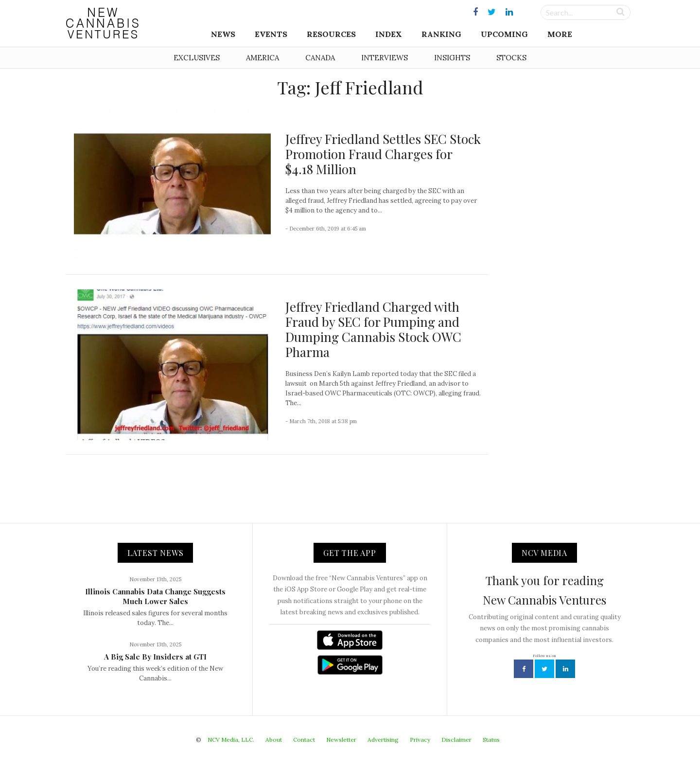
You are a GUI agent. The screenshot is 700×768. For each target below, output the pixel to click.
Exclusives (197, 58)
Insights (452, 58)
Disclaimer (456, 740)
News (223, 34)
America (262, 58)
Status (491, 740)
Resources (331, 34)
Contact (304, 740)
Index (389, 34)
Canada (320, 58)
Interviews (385, 58)
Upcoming (504, 34)
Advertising (383, 740)
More (560, 34)
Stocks (511, 58)
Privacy (420, 740)
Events (271, 34)
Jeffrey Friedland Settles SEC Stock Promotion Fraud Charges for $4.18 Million (383, 154)
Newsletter (341, 740)
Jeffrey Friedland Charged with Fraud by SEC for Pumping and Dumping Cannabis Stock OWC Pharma (373, 330)
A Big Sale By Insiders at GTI (155, 657)
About (274, 740)
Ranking (441, 34)
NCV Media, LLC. (231, 740)
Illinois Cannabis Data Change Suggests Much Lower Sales (155, 596)
